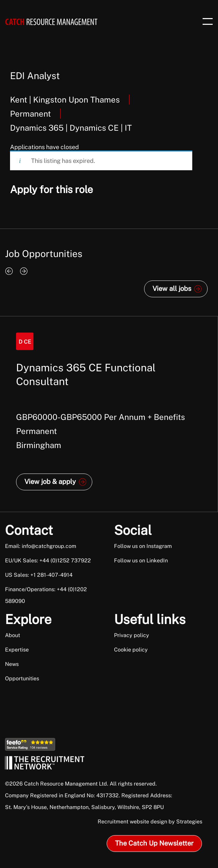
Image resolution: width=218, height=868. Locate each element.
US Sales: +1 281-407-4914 (39, 575)
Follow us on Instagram (143, 546)
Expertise (17, 650)
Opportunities (22, 678)
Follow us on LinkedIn (141, 561)
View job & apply (50, 482)
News (12, 664)
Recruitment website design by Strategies (150, 822)
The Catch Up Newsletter (154, 843)
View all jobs (172, 289)
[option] (109, 414)
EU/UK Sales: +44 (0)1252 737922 (48, 561)
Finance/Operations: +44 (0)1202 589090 (46, 595)
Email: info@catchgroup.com (41, 546)
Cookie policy (131, 650)
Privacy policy (132, 635)
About (13, 635)
